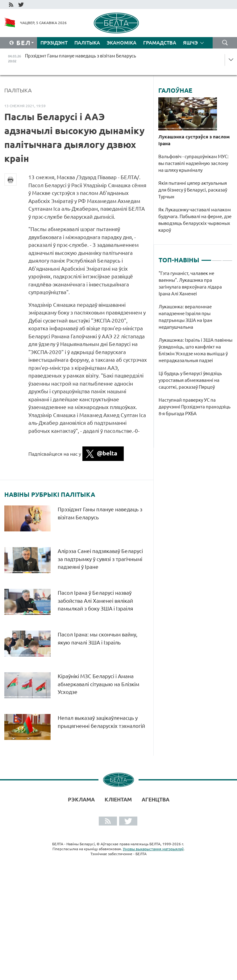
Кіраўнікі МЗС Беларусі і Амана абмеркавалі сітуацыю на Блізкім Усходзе (98, 684)
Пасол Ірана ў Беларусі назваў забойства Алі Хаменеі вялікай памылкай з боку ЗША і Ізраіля (95, 601)
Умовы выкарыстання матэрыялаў (153, 849)
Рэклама (81, 799)
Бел (24, 43)
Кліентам (118, 799)
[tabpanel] (195, 347)
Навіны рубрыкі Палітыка (50, 495)
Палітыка (87, 43)
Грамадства (160, 43)
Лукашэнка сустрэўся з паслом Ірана (194, 140)
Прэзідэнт (54, 43)
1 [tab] (206, 258)
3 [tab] (227, 258)
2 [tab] (217, 258)
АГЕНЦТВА (156, 799)
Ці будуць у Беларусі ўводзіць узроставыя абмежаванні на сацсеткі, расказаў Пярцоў (190, 380)
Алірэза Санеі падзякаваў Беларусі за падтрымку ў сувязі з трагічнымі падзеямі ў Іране (100, 559)
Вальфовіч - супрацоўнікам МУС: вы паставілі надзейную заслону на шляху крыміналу (193, 163)
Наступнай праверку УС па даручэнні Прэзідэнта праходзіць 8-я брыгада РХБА (195, 407)
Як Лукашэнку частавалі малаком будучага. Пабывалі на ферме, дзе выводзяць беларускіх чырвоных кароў (195, 220)
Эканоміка (122, 43)
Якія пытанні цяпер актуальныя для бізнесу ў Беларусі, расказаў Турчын (193, 190)
